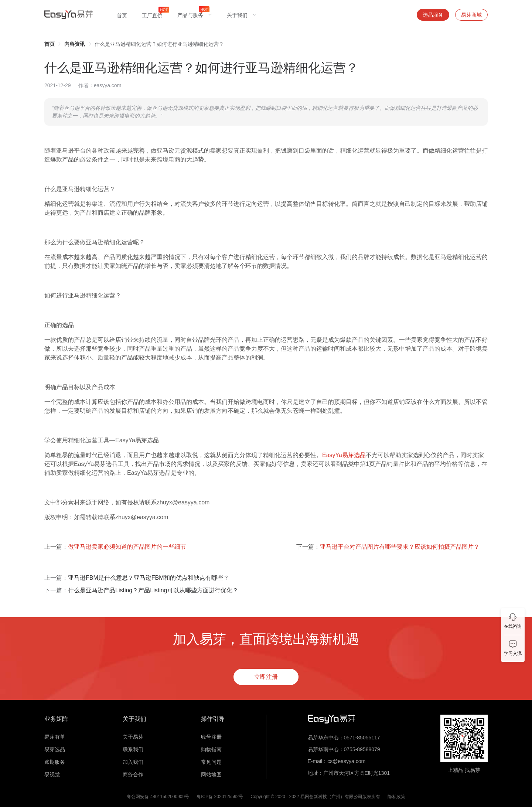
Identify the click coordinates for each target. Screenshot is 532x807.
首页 (50, 44)
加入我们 (133, 762)
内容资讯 (75, 44)
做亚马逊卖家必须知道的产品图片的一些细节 (127, 547)
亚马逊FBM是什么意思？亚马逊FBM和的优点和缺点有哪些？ (149, 578)
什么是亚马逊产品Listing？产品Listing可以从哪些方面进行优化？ (153, 590)
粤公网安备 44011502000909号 (158, 797)
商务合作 (133, 774)
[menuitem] (122, 15)
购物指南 (211, 749)
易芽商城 (471, 15)
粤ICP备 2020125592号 (220, 797)
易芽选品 (55, 749)
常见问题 (211, 762)
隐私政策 (396, 797)
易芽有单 (55, 737)
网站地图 (211, 774)
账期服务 (55, 762)
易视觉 (52, 774)
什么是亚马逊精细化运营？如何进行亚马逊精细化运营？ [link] (159, 44)
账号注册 (211, 737)
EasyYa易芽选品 (344, 455)
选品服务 (433, 15)
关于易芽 (133, 737)
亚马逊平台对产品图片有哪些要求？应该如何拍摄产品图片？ (400, 547)
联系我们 (133, 749)
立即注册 (266, 677)
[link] (50, 44)
